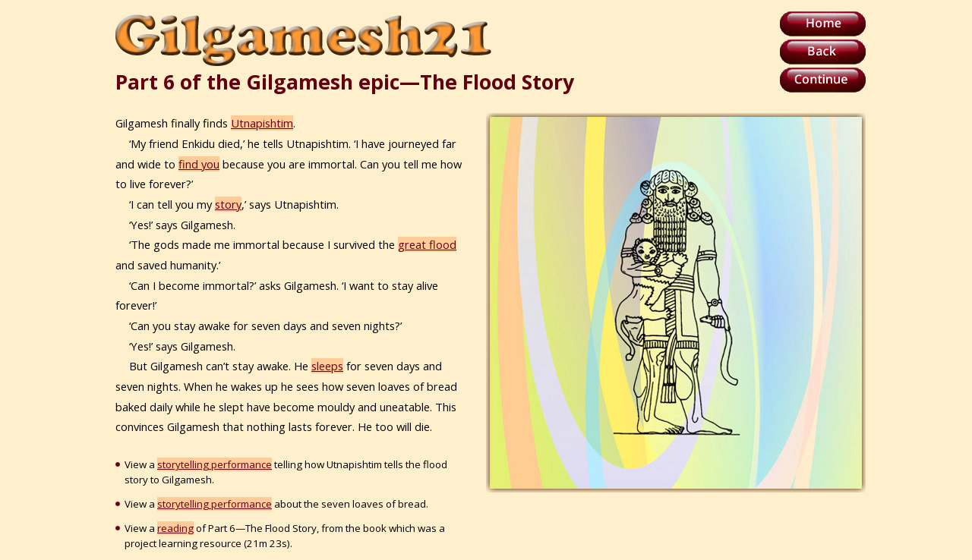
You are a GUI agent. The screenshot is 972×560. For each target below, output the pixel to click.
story (228, 204)
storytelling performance (215, 464)
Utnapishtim (262, 123)
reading (175, 528)
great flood (427, 244)
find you (199, 164)
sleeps (327, 366)
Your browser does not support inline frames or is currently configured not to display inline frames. (676, 303)
